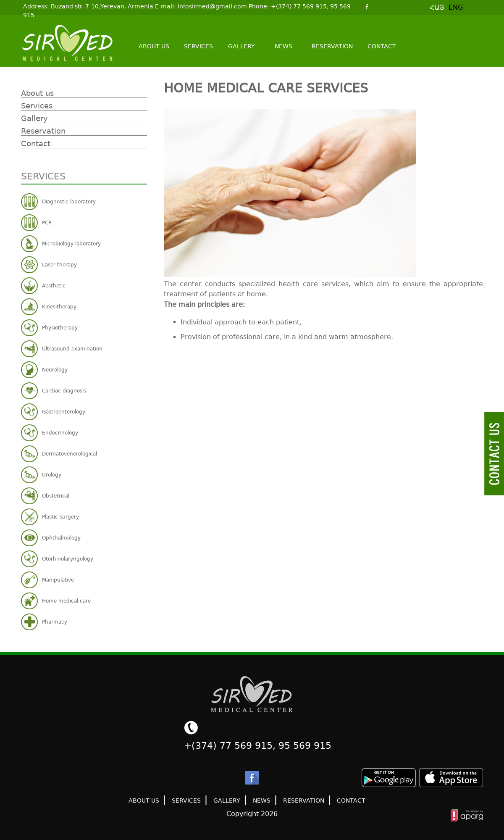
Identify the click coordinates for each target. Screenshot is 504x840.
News (283, 46)
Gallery (241, 46)
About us (154, 46)
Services (198, 46)
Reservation (332, 46)
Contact (382, 46)
